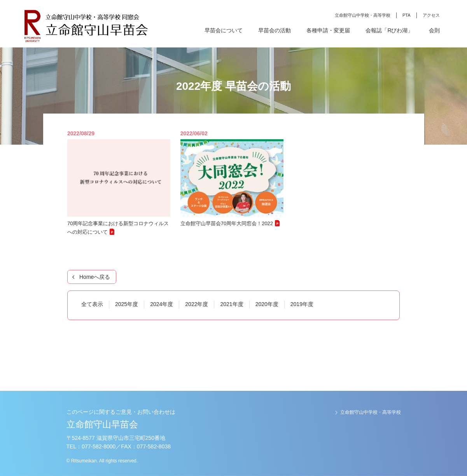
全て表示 (92, 304)
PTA (407, 15)
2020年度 (267, 304)
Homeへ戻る (95, 277)
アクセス (431, 15)
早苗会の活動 (275, 30)
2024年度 (162, 304)
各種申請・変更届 (328, 30)
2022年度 (197, 304)
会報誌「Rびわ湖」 (389, 30)
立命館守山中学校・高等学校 (363, 15)
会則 (434, 30)
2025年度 (127, 304)
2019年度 (302, 304)
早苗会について (224, 30)
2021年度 (232, 304)
